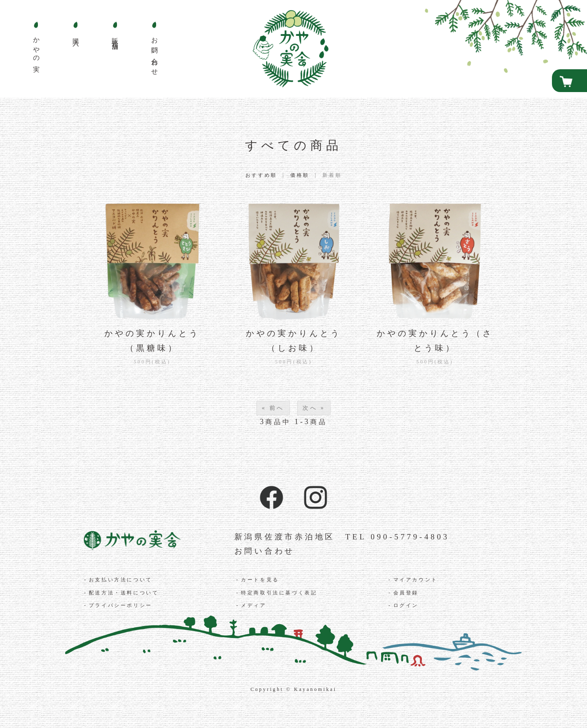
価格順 (300, 175)
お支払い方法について (121, 580)
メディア (254, 605)
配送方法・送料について (124, 593)
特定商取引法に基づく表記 (279, 593)
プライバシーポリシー (121, 605)
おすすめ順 (261, 175)
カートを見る (260, 580)
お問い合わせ (265, 551)
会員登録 (406, 593)
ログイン (406, 605)
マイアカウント (416, 580)
